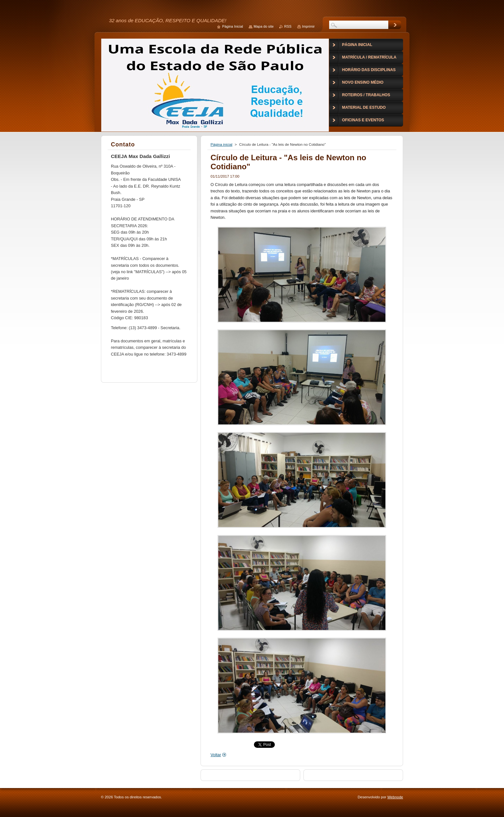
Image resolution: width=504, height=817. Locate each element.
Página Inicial (233, 26)
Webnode (395, 797)
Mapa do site (264, 26)
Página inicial (221, 144)
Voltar (216, 755)
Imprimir (308, 26)
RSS (288, 26)
